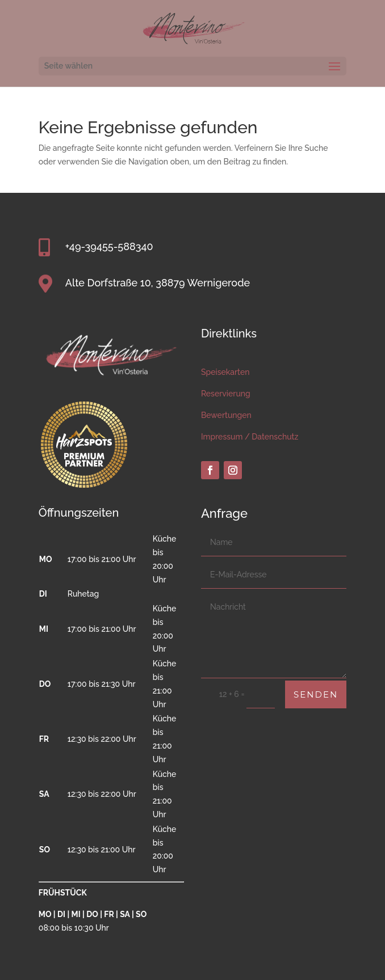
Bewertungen (226, 415)
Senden (316, 694)
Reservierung (226, 394)
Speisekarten (225, 372)
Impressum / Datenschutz (250, 437)
